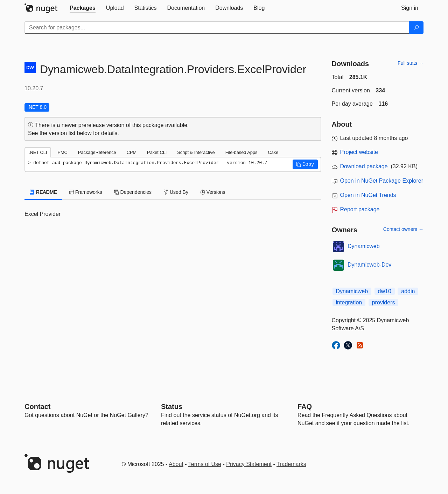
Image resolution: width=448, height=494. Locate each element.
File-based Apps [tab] (241, 152)
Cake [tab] (273, 152)
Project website (359, 152)
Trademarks (291, 464)
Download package (364, 166)
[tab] (83, 8)
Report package (360, 209)
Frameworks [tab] (86, 192)
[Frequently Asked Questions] (305, 407)
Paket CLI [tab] (157, 152)
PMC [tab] (62, 152)
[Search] (416, 28)
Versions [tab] (213, 192)
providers (384, 302)
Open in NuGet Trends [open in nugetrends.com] (368, 195)
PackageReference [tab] (97, 152)
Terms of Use (205, 464)
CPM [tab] (132, 152)
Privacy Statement (249, 464)
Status (172, 407)
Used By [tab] (176, 192)
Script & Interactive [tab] (196, 152)
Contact (37, 407)
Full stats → (411, 63)
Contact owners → (403, 229)
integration (349, 302)
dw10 (385, 291)
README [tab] (43, 192)
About (176, 464)
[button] (305, 164)
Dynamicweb (364, 246)
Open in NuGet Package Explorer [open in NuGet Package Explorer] (382, 181)
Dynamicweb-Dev (369, 265)
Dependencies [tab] (133, 192)
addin (408, 291)
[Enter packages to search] (217, 28)
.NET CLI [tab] (38, 152)
